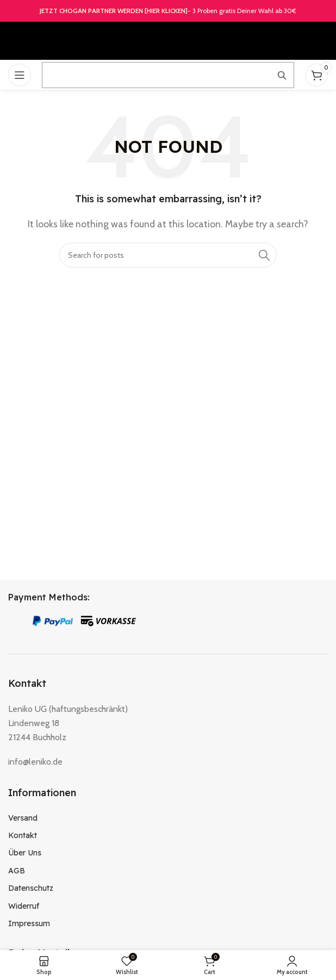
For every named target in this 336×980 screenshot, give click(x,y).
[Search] (168, 255)
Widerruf (24, 906)
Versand (23, 818)
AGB (17, 871)
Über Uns (25, 853)
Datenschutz (31, 888)
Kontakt (23, 835)
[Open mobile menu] (20, 75)
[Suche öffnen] (168, 75)
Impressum (29, 923)
